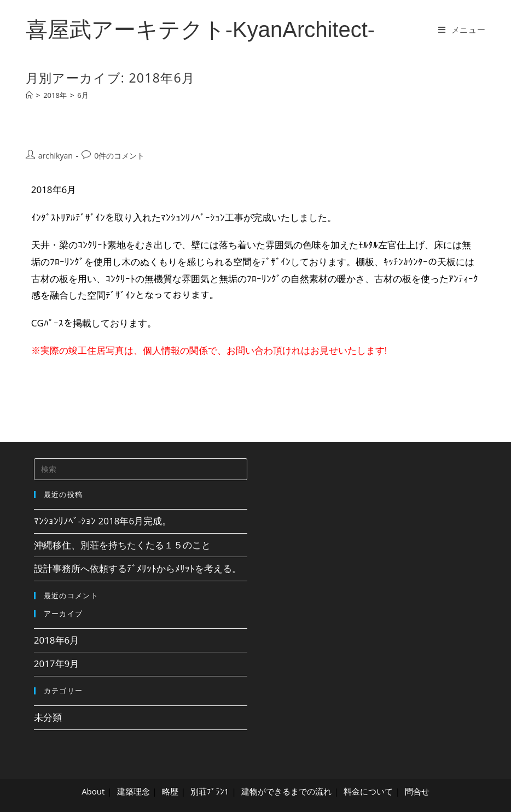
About (93, 791)
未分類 (48, 717)
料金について (368, 791)
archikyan (56, 156)
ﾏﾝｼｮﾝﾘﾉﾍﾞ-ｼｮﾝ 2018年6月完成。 (103, 521)
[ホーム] (29, 95)
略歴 (170, 791)
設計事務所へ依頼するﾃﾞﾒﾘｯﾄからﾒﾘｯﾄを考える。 (138, 568)
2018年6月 (57, 640)
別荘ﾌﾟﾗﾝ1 (210, 791)
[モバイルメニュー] (462, 30)
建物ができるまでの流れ (286, 791)
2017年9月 (57, 664)
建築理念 (133, 791)
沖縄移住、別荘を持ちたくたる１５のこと (122, 545)
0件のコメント (119, 156)
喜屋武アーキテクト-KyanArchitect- (200, 30)
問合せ (417, 791)
